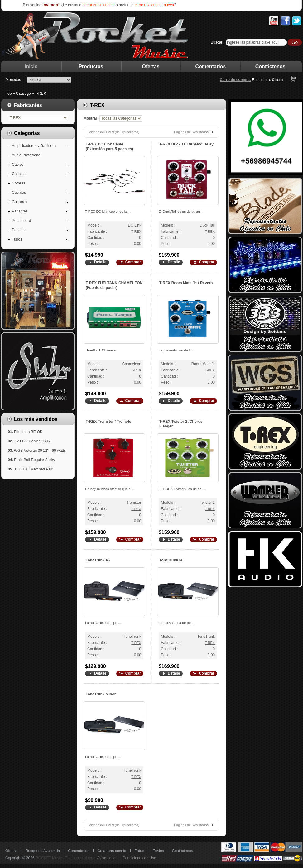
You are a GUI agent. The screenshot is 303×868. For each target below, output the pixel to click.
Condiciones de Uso (139, 858)
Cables (18, 165)
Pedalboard (21, 221)
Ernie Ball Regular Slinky (35, 460)
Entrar (139, 851)
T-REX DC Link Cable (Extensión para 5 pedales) (109, 147)
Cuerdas (19, 193)
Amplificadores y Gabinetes (35, 146)
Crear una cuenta (112, 851)
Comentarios (211, 67)
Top (9, 93)
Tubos (17, 239)
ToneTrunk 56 (171, 560)
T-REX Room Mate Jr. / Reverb (186, 283)
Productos (91, 67)
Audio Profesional (26, 155)
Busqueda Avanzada (43, 851)
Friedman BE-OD (28, 432)
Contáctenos (270, 67)
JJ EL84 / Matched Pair (33, 469)
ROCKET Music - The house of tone (65, 858)
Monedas (13, 80)
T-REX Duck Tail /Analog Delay (186, 144)
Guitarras (19, 202)
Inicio (31, 67)
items (278, 80)
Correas (19, 183)
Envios (158, 851)
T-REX (40, 93)
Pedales (19, 230)
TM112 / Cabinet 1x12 (32, 441)
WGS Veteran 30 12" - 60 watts (40, 451)
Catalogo (23, 93)
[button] (97, 262)
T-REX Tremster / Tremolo (108, 422)
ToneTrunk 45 (98, 560)
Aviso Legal (107, 858)
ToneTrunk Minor (101, 694)
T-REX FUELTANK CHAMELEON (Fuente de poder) (114, 285)
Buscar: (217, 42)
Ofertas (151, 67)
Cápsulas (20, 174)
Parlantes (20, 211)
